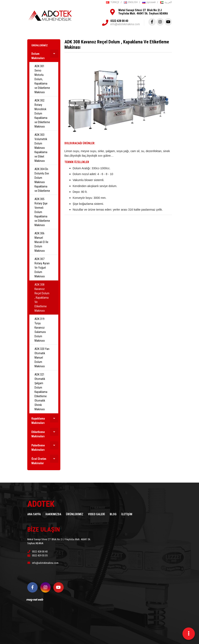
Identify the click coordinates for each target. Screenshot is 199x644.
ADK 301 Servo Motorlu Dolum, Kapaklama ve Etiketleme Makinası (42, 79)
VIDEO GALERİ (97, 514)
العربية (166, 2)
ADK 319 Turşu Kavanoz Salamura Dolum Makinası (40, 330)
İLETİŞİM (127, 514)
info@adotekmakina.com (125, 24)
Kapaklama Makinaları (38, 421)
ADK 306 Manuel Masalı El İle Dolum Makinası (41, 242)
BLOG (113, 514)
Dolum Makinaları (38, 56)
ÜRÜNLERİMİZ (40, 45)
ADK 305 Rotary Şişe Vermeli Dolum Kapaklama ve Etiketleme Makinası (42, 212)
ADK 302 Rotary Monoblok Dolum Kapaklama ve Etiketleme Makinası (42, 113)
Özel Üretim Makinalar (39, 461)
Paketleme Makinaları (38, 448)
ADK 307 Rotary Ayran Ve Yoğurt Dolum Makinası (42, 268)
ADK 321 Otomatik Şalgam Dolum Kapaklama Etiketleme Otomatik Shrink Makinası (41, 392)
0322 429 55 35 (37, 555)
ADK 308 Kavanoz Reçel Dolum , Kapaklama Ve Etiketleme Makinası (42, 298)
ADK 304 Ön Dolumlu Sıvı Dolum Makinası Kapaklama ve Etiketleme (42, 180)
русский (149, 2)
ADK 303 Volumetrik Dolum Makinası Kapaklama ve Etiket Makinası (41, 148)
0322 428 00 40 (119, 21)
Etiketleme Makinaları (38, 434)
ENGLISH (131, 2)
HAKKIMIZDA (53, 514)
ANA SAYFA (34, 514)
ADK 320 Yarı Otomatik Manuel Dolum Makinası (42, 358)
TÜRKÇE (113, 2)
